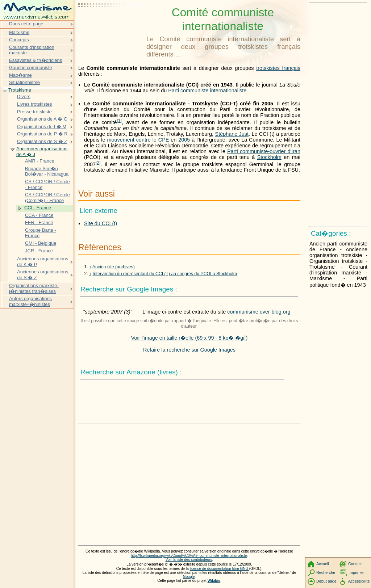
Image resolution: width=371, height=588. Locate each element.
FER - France (39, 222)
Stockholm (269, 157)
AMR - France (40, 161)
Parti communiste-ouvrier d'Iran (264, 151)
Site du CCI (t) (101, 223)
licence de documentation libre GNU (220, 569)
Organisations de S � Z (42, 141)
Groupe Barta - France (41, 233)
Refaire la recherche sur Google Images (189, 350)
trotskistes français (278, 68)
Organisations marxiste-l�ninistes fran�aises (34, 288)
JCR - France (39, 251)
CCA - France (39, 215)
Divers (24, 96)
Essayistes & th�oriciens (36, 60)
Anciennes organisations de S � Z (43, 275)
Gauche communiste (31, 68)
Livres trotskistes (34, 104)
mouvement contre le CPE (138, 140)
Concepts (19, 40)
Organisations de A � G (42, 119)
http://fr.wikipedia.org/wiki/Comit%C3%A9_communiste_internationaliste (189, 556)
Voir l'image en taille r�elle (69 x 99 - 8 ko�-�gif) (189, 338)
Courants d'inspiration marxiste (32, 50)
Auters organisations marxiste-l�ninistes (30, 301)
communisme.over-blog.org (259, 312)
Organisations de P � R (42, 134)
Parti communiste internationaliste (207, 91)
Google (189, 577)
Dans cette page (26, 24)
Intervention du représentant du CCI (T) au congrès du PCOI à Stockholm (165, 274)
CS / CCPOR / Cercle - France (47, 184)
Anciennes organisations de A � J (42, 152)
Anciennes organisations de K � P (43, 262)
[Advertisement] (111, 24)
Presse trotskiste (34, 112)
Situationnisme (24, 82)
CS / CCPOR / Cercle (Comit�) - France (47, 198)
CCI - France (38, 208)
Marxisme (19, 32)
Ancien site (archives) (114, 267)
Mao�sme (20, 75)
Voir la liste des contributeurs (189, 560)
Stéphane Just (232, 134)
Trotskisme (20, 90)
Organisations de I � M (42, 127)
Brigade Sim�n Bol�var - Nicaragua (47, 171)
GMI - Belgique (41, 243)
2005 (184, 140)
